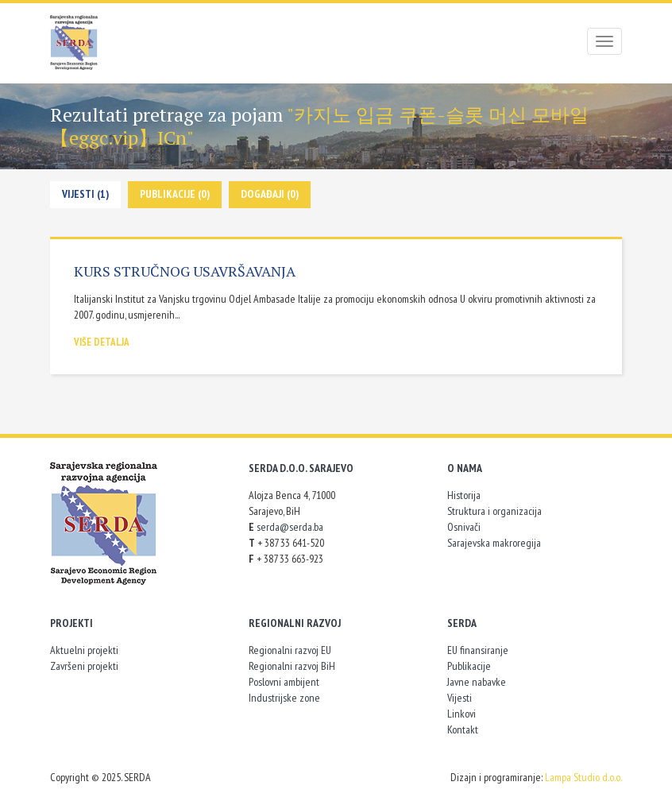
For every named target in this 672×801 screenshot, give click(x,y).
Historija (464, 495)
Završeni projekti (84, 666)
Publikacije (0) (175, 194)
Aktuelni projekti (84, 650)
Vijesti (460, 698)
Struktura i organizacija (494, 511)
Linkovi (462, 714)
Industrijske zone (284, 698)
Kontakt (463, 729)
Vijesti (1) (85, 194)
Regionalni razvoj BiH (292, 666)
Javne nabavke (477, 682)
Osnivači (464, 527)
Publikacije (469, 666)
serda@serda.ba (290, 527)
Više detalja (102, 342)
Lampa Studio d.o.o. (583, 777)
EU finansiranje (478, 650)
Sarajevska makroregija (494, 543)
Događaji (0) (270, 194)
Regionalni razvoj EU (290, 650)
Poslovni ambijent (284, 682)
